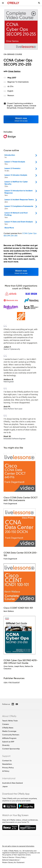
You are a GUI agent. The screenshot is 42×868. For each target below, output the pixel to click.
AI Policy (6, 771)
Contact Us (7, 761)
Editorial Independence (11, 860)
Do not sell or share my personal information (18, 846)
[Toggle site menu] (3, 3)
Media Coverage (9, 731)
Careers (6, 724)
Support (6, 756)
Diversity (6, 745)
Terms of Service (8, 857)
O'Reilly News (8, 728)
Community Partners (11, 735)
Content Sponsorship (11, 749)
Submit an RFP (8, 742)
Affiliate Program (9, 738)
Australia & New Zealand (12, 783)
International (9, 778)
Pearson (11, 95)
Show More (9, 228)
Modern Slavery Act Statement (13, 862)
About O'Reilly (9, 716)
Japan (5, 786)
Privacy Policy (8, 768)
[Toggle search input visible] (39, 3)
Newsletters (7, 764)
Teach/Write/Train (10, 721)
